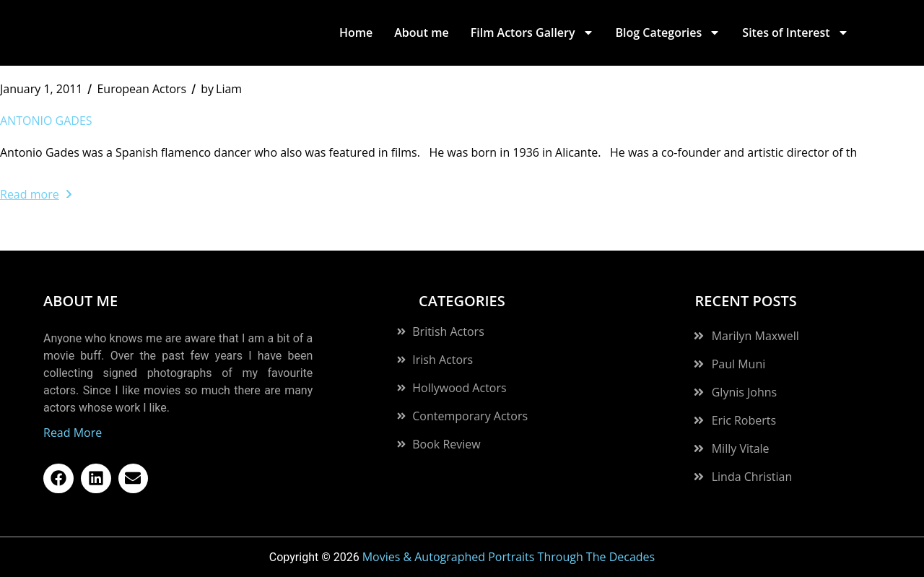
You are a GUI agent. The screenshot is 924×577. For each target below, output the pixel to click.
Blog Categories (668, 32)
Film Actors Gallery (532, 32)
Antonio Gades (46, 121)
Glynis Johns (745, 392)
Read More (73, 433)
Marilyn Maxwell (755, 336)
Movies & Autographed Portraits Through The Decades (509, 557)
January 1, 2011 (41, 89)
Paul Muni (739, 364)
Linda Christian (752, 477)
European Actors (141, 89)
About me (421, 32)
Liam (221, 89)
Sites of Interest (795, 32)
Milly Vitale (741, 448)
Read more (36, 194)
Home (356, 32)
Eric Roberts (744, 420)
